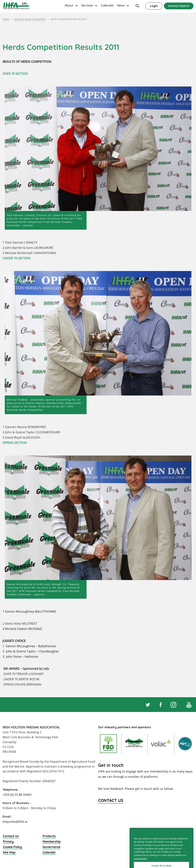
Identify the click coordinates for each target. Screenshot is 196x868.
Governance (51, 847)
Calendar (107, 5)
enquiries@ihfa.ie (15, 822)
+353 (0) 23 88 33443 (17, 795)
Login (154, 6)
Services (87, 5)
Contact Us (11, 836)
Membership (52, 841)
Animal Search (179, 6)
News (121, 5)
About (69, 5)
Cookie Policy (12, 847)
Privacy (8, 841)
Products (49, 836)
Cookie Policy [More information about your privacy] (141, 865)
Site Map (9, 852)
